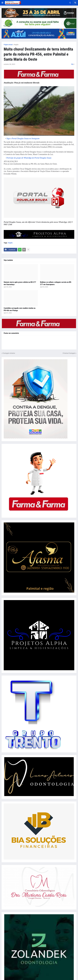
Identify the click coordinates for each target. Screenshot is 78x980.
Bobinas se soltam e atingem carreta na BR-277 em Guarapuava (56, 283)
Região (16, 45)
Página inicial (8, 45)
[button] (2, 3)
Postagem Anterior (9, 353)
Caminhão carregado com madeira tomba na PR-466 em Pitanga (20, 309)
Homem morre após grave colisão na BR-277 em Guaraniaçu (20, 283)
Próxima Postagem (69, 353)
